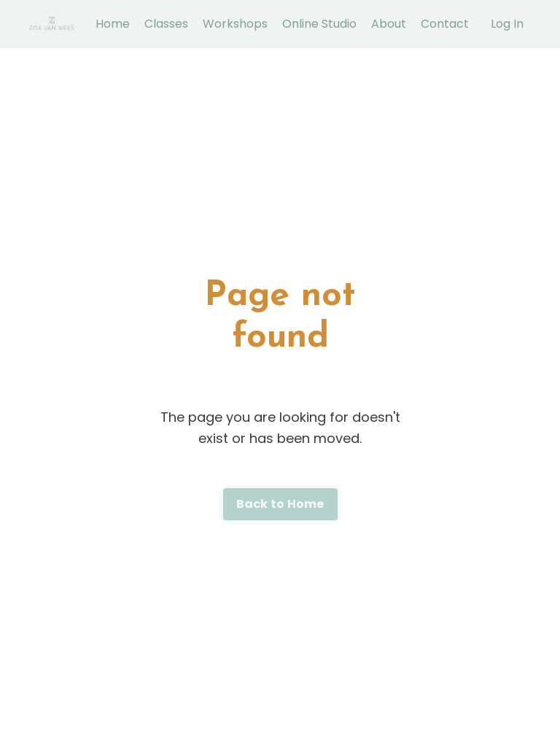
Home (113, 24)
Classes (166, 24)
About (389, 24)
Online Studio (319, 24)
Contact (445, 24)
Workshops (235, 24)
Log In (507, 24)
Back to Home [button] (280, 504)
